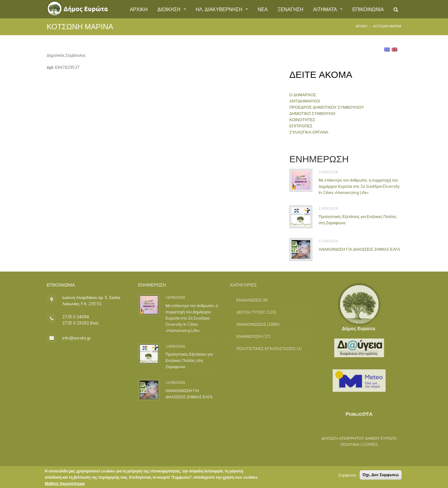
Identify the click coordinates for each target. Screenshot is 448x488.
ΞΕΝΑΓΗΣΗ (288, 9)
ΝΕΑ (260, 9)
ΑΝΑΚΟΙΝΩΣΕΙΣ (255, 324)
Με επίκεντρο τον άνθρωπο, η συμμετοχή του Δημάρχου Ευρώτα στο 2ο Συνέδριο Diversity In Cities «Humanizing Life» (359, 186)
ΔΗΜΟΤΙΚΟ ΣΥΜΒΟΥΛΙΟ (315, 113)
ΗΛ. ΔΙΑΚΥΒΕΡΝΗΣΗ (216, 9)
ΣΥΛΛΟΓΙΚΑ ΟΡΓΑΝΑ (311, 132)
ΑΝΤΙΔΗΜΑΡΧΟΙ (307, 101)
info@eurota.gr (77, 338)
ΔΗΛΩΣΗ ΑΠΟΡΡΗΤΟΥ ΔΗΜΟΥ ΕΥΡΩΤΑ (355, 438)
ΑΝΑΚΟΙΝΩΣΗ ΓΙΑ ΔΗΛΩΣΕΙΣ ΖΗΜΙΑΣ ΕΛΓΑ (359, 249)
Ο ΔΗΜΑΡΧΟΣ (305, 95)
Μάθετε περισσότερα (65, 484)
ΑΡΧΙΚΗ (133, 9)
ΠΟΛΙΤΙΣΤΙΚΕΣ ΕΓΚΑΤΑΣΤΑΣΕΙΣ (270, 348)
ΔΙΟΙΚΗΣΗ (165, 9)
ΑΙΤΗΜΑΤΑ (324, 9)
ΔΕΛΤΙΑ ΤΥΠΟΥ (255, 312)
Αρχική (362, 26)
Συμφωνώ (347, 476)
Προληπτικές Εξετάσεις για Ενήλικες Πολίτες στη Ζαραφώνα (358, 219)
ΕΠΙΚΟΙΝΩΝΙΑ (367, 9)
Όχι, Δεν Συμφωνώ (381, 476)
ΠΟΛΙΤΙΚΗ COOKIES (355, 444)
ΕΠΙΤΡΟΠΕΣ (303, 126)
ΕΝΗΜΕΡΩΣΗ (253, 336)
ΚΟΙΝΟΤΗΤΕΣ (304, 120)
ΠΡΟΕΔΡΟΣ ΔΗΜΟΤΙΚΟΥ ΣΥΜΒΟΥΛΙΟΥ (329, 107)
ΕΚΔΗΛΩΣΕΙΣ (253, 300)
